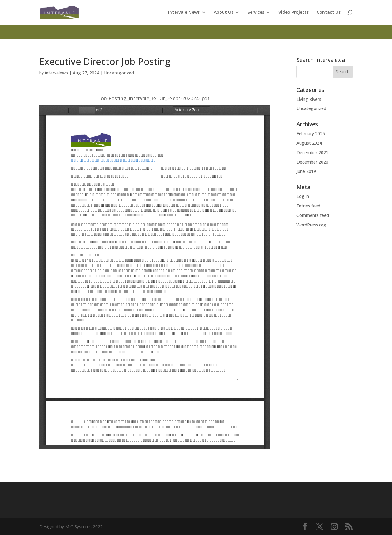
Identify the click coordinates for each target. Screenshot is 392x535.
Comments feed (313, 215)
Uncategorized (119, 73)
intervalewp (57, 73)
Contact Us (329, 13)
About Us (224, 13)
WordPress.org (311, 225)
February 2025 (311, 133)
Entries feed (308, 206)
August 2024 (309, 143)
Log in (303, 196)
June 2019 (306, 171)
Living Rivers (309, 99)
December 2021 (312, 152)
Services (256, 13)
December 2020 (312, 162)
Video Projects (294, 13)
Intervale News (184, 13)
